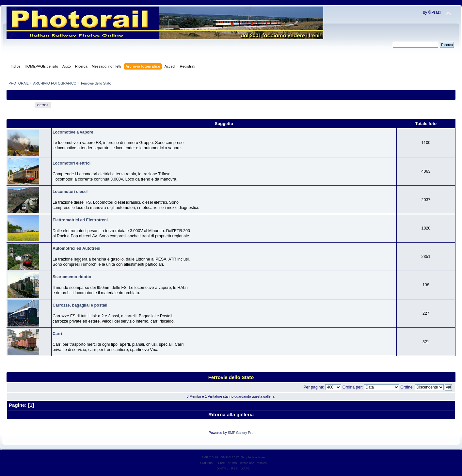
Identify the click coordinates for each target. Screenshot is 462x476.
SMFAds (206, 463)
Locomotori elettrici (72, 163)
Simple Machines (253, 457)
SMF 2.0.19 (210, 457)
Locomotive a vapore (73, 132)
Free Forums (227, 463)
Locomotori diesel (70, 192)
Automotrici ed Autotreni (76, 248)
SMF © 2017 (230, 457)
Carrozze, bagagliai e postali (80, 305)
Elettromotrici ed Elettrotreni (80, 220)
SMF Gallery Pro (241, 433)
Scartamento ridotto (72, 277)
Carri (57, 334)
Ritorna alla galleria (231, 414)
